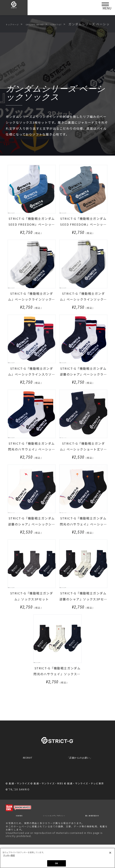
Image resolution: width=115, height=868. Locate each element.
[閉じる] (110, 853)
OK (56, 863)
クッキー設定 (57, 787)
